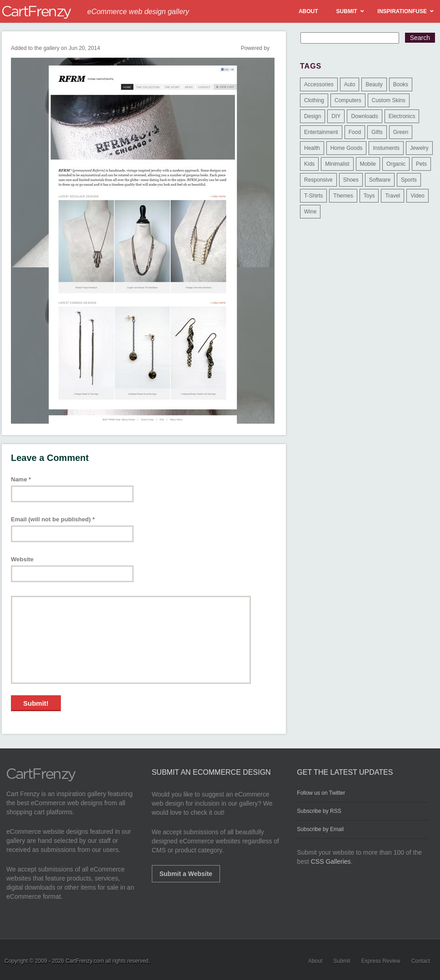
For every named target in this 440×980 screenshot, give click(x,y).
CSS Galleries (331, 861)
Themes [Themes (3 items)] (343, 196)
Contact (421, 961)
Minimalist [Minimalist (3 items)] (337, 164)
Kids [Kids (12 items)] (309, 164)
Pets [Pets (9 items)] (421, 164)
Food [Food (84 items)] (355, 132)
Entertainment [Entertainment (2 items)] (321, 132)
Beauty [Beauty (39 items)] (374, 84)
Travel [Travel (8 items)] (392, 196)
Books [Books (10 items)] (401, 84)
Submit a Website (186, 874)
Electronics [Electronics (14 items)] (402, 116)
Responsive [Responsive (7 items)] (318, 180)
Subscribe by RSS (319, 811)
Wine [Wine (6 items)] (310, 212)
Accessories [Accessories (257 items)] (319, 84)
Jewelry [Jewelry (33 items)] (419, 148)
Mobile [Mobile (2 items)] (368, 164)
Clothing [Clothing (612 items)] (314, 100)
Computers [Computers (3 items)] (348, 100)
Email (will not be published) (53, 519)
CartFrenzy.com (85, 961)
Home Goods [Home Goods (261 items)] (347, 148)
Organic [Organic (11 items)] (396, 164)
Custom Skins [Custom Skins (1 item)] (389, 100)
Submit (342, 961)
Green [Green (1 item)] (401, 132)
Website (22, 559)
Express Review (381, 961)
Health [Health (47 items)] (312, 148)
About (315, 961)
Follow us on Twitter (321, 793)
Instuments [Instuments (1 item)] (386, 148)
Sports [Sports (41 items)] (409, 180)
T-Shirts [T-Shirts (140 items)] (313, 196)
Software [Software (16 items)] (380, 180)
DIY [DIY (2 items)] (336, 116)
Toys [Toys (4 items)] (369, 196)
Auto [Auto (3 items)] (350, 84)
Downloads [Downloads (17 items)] (364, 116)
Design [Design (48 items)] (312, 116)
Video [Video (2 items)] (417, 196)
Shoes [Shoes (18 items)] (351, 180)
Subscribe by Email (320, 829)
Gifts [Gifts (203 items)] (377, 132)
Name (21, 479)
